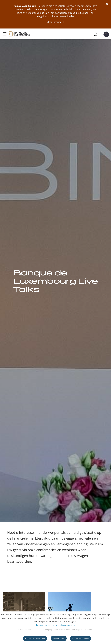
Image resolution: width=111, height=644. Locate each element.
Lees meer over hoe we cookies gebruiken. (56, 625)
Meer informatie (55, 22)
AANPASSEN (59, 638)
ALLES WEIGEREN (81, 638)
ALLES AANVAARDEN (35, 638)
